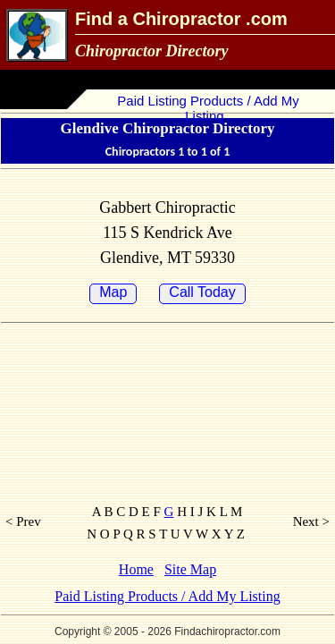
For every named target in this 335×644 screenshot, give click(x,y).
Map (113, 292)
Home (136, 569)
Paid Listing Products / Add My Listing (206, 108)
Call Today (202, 292)
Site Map (190, 569)
